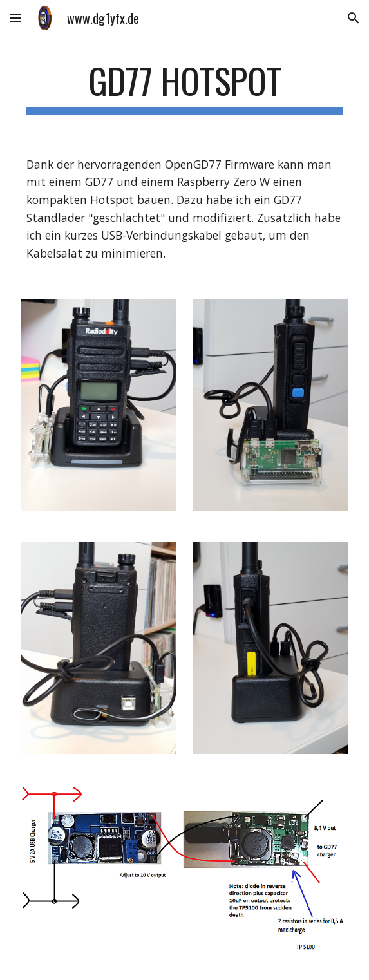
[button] (15, 18)
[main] (184, 87)
